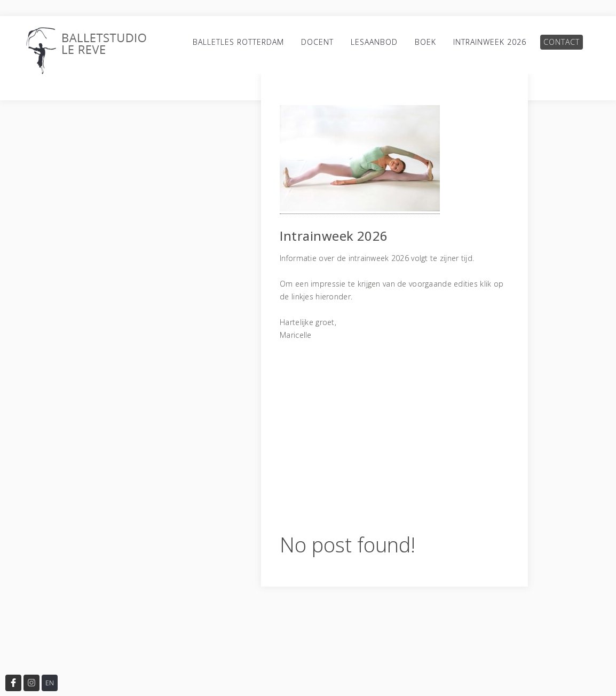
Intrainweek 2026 (490, 42)
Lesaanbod (374, 42)
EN (50, 683)
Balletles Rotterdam (238, 42)
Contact (562, 42)
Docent (317, 42)
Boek (425, 42)
